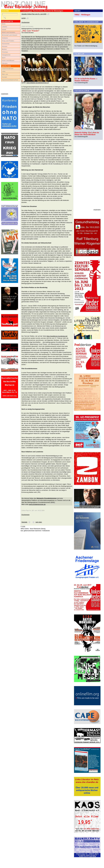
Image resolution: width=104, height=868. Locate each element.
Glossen (5, 46)
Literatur (5, 63)
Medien (4, 49)
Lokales (4, 27)
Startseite (24, 522)
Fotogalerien (6, 55)
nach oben (39, 522)
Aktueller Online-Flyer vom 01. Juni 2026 (34, 14)
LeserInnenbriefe (8, 69)
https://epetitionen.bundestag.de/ (57, 336)
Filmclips (5, 52)
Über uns (5, 74)
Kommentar (6, 44)
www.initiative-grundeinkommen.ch (38, 83)
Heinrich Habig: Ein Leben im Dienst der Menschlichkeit (87, 134)
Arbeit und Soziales (8, 32)
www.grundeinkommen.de (37, 504)
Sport (4, 58)
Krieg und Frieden (8, 41)
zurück (24, 18)
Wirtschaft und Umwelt (9, 35)
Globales (5, 38)
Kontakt (4, 77)
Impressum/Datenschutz (10, 80)
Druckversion (25, 22)
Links (4, 71)
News (4, 24)
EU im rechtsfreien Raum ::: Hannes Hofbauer (86, 80)
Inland (4, 30)
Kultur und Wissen (8, 60)
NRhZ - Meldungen (82, 15)
